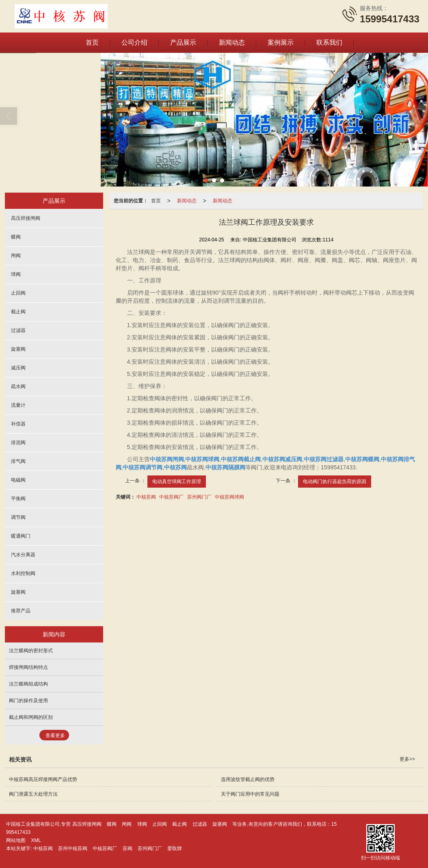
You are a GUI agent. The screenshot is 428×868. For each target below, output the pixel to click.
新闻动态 (232, 42)
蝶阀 (16, 237)
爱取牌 (175, 848)
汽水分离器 (23, 554)
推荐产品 (21, 610)
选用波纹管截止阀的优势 (248, 779)
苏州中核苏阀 (73, 848)
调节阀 (18, 517)
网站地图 (16, 840)
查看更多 (55, 735)
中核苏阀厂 (171, 497)
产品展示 (183, 42)
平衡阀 (18, 498)
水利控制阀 (23, 573)
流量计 (18, 405)
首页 (92, 42)
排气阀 (18, 461)
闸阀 (16, 255)
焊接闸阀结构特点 (28, 667)
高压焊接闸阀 (26, 218)
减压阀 (18, 367)
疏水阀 (18, 386)
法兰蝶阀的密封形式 (31, 650)
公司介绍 (134, 42)
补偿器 (18, 423)
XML (36, 840)
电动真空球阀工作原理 (177, 481)
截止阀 (18, 311)
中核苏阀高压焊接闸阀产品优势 (43, 779)
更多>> (407, 759)
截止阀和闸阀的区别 (31, 717)
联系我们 (329, 42)
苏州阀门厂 (199, 497)
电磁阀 (18, 480)
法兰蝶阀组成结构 (28, 684)
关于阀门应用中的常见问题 (250, 794)
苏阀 (128, 848)
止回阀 (18, 293)
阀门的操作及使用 (28, 700)
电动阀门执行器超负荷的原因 (335, 481)
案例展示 (281, 42)
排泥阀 (18, 442)
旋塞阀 (18, 349)
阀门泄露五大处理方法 (33, 794)
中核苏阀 (146, 497)
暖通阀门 (21, 536)
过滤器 (18, 330)
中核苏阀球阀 (229, 497)
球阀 (16, 274)
